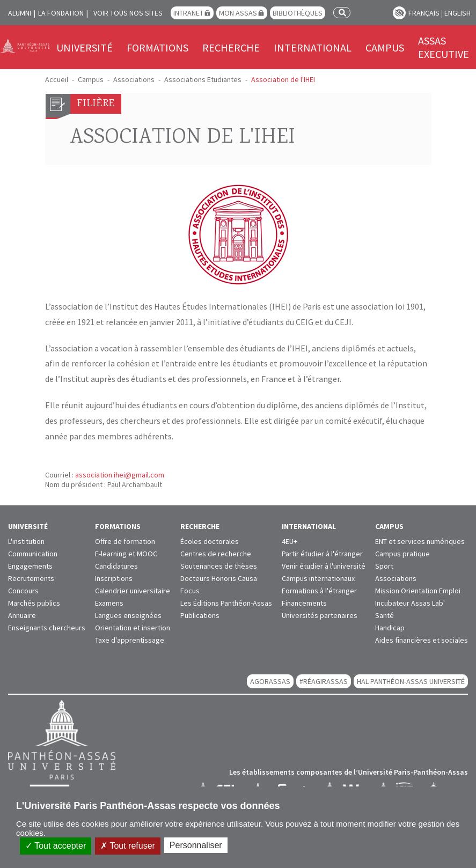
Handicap (390, 628)
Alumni (20, 13)
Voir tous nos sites (128, 13)
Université (85, 47)
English (457, 13)
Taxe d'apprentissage (130, 640)
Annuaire (22, 615)
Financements (304, 603)
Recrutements (31, 578)
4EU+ (290, 541)
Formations (158, 47)
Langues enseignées (128, 615)
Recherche (231, 47)
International (313, 47)
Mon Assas (238, 13)
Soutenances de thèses (219, 566)
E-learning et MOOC (126, 554)
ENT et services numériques (420, 541)
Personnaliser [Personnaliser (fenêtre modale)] (196, 845)
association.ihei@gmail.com (120, 475)
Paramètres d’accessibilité (399, 13)
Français (424, 13)
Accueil (57, 79)
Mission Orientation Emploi (418, 591)
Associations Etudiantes (203, 79)
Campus (385, 47)
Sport (384, 566)
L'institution (26, 541)
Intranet (188, 13)
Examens (109, 603)
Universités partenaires (320, 615)
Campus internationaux (318, 578)
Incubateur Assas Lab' (410, 603)
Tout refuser (128, 846)
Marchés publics (34, 603)
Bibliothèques (298, 13)
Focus (190, 591)
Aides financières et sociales (422, 640)
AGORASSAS (270, 681)
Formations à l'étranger (319, 591)
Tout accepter (56, 846)
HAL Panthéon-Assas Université (411, 681)
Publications (200, 615)
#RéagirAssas (324, 681)
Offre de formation (125, 541)
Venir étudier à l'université (324, 566)
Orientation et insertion (133, 628)
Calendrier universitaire (133, 591)
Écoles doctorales (210, 541)
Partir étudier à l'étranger (322, 554)
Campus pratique (402, 554)
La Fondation (61, 13)
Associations (134, 79)
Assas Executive (444, 47)
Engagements (30, 566)
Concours (23, 591)
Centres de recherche (216, 554)
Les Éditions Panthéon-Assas (226, 603)
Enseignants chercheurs (47, 628)
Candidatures (116, 566)
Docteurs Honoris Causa (219, 578)
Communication (33, 554)
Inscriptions (114, 578)
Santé (385, 615)
